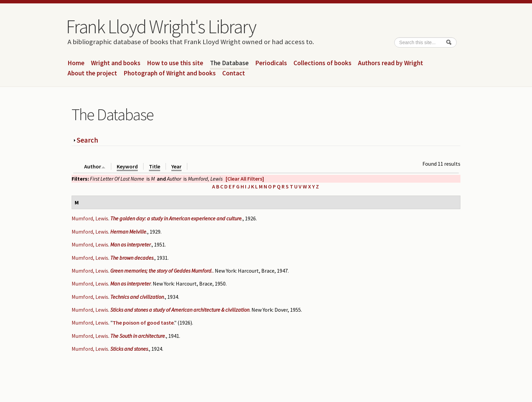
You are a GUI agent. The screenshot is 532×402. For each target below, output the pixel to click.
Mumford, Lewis (90, 218)
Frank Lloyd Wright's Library (161, 26)
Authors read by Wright (391, 63)
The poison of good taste (143, 323)
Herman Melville (128, 232)
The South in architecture (138, 336)
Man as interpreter (130, 244)
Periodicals (271, 63)
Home (76, 63)
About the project (92, 73)
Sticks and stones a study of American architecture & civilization (180, 310)
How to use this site (175, 63)
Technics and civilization (137, 297)
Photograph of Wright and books (170, 73)
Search (87, 140)
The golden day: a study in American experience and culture (176, 218)
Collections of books (322, 63)
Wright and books (116, 63)
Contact (234, 73)
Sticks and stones (129, 349)
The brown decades (132, 258)
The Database (229, 63)
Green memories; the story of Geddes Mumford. (161, 271)
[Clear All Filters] (245, 179)
